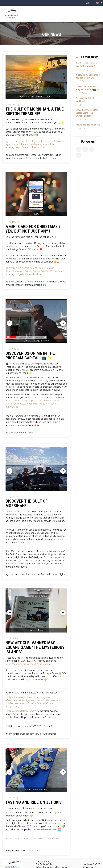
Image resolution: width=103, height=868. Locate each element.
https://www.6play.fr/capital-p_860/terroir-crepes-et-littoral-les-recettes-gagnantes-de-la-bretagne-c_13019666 (35, 404)
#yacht (9, 144)
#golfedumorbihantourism (31, 147)
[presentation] (10, 323)
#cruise (49, 141)
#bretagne (11, 147)
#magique (59, 141)
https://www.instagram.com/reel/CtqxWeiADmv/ (32, 838)
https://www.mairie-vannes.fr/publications (28, 664)
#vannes (38, 144)
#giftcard (10, 268)
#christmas (28, 268)
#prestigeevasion (35, 141)
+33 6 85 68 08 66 (90, 864)
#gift (19, 268)
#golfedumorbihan (15, 141)
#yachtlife (19, 144)
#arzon (29, 144)
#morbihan (49, 144)
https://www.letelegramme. (22, 711)
